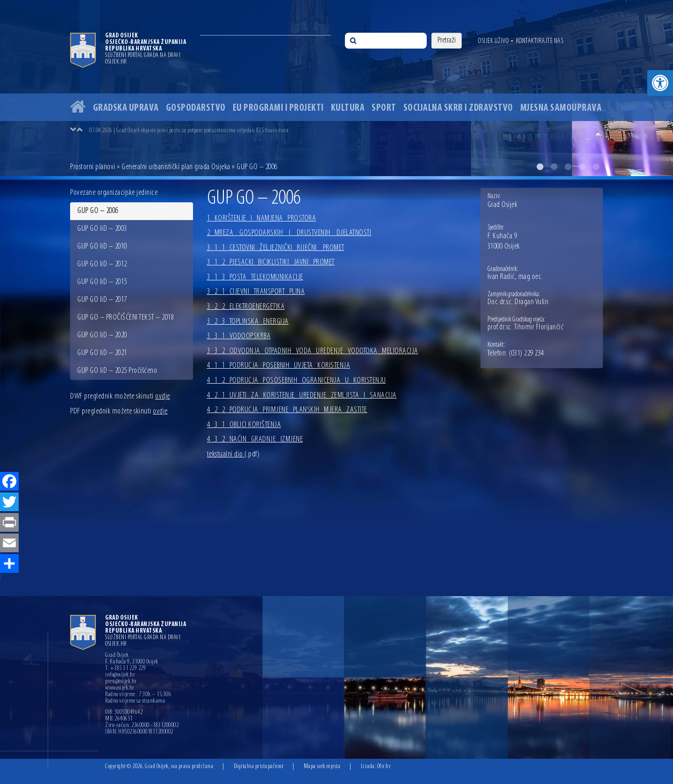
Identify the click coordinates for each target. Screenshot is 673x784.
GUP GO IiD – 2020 (102, 335)
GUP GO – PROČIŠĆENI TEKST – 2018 (125, 317)
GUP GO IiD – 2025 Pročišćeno (117, 371)
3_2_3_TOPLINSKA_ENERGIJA (248, 322)
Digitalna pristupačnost (259, 766)
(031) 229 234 (526, 354)
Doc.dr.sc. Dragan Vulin (518, 302)
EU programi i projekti (278, 108)
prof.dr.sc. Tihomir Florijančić (526, 328)
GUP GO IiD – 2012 (102, 264)
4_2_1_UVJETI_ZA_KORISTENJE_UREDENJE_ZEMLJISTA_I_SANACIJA (302, 396)
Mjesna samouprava (561, 108)
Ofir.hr (384, 766)
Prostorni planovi (93, 167)
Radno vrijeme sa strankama (135, 701)
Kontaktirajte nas (540, 41)
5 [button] (596, 167)
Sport (384, 108)
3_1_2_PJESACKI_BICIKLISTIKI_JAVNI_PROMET (271, 262)
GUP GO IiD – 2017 (102, 300)
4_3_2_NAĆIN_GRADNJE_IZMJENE (255, 439)
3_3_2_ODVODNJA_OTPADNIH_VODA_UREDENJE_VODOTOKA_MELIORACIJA (313, 351)
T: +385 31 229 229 (125, 669)
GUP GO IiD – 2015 (102, 282)
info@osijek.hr (120, 675)
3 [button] (568, 167)
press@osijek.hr (121, 682)
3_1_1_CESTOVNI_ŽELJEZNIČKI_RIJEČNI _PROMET (276, 248)
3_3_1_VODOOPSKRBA (239, 336)
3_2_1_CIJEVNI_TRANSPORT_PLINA (256, 292)
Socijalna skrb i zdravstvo (458, 108)
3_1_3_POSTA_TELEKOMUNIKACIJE (255, 277)
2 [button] (554, 167)
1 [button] (540, 167)
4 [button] (582, 167)
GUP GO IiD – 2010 (102, 246)
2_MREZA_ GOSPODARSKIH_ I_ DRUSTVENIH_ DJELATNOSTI (289, 233)
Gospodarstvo (196, 108)
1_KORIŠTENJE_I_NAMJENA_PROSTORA (262, 218)
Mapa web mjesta (322, 766)
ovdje (163, 396)
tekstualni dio (233, 454)
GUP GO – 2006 (98, 211)
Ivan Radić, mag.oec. (515, 277)
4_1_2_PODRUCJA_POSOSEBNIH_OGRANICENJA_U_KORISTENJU (297, 381)
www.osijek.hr (120, 688)
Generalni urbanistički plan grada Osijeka (176, 167)
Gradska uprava (126, 108)
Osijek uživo (493, 41)
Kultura (348, 108)
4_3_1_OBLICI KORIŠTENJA (244, 425)
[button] (660, 83)
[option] (336, 88)
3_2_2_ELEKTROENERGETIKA (246, 307)
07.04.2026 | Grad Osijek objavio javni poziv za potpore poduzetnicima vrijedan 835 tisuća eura (189, 131)
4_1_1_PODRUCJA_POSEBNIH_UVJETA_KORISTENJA (279, 366)
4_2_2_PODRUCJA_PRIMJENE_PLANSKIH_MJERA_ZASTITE (287, 410)
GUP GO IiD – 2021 (102, 353)
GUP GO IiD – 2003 (102, 229)
